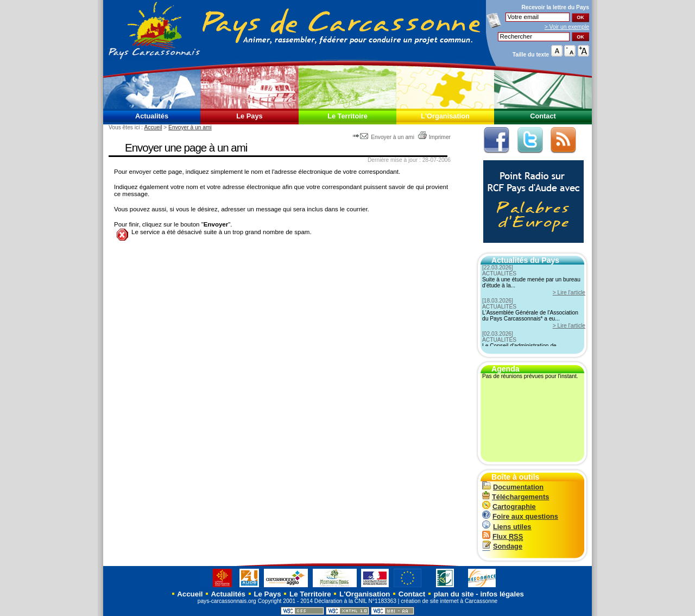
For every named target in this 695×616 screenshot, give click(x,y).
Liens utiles (507, 527)
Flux (503, 536)
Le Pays (249, 116)
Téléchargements (516, 497)
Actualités (152, 116)
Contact (543, 116)
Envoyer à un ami (190, 127)
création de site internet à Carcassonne (449, 601)
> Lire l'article (569, 293)
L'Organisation (445, 116)
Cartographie (509, 507)
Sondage (502, 546)
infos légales (502, 594)
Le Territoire (347, 116)
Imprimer (434, 137)
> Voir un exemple (567, 27)
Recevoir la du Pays (555, 7)
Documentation (513, 487)
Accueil (153, 127)
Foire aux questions (520, 516)
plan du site (454, 594)
